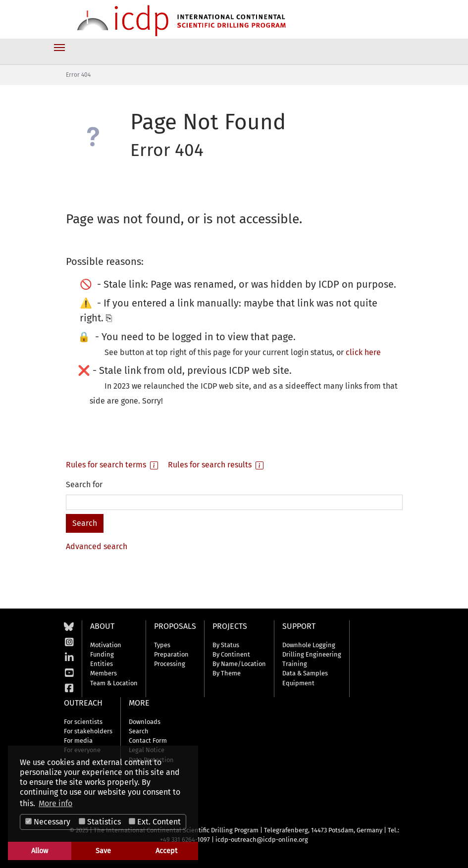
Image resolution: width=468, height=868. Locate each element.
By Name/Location (239, 664)
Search (139, 731)
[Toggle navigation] (59, 48)
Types (162, 645)
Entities (102, 664)
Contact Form (148, 740)
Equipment (298, 683)
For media (78, 740)
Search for (84, 485)
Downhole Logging (309, 645)
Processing (170, 664)
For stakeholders (88, 731)
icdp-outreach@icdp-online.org (262, 840)
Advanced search (97, 546)
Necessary (48, 822)
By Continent (231, 654)
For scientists (83, 722)
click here (363, 352)
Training (295, 664)
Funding (102, 654)
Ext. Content (155, 822)
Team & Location (114, 683)
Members (104, 673)
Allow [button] (40, 851)
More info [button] (55, 803)
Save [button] (103, 851)
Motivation (106, 645)
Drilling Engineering (312, 654)
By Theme (227, 673)
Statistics (100, 822)
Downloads (145, 722)
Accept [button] (166, 851)
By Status (226, 645)
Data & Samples (305, 673)
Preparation (171, 654)
